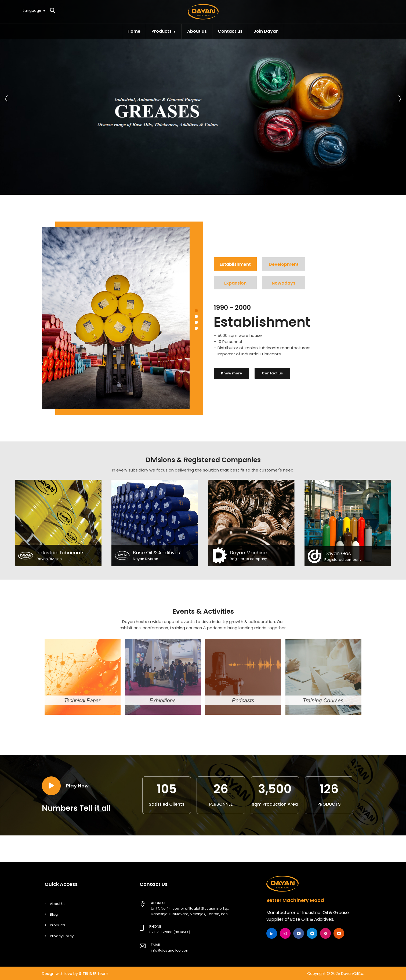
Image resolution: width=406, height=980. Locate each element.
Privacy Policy (62, 936)
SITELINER (88, 974)
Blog (54, 914)
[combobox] (34, 10)
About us (197, 31)
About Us (58, 904)
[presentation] (6, 97)
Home (134, 31)
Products (162, 31)
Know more (231, 373)
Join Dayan (266, 31)
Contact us (230, 31)
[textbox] (34, 10)
